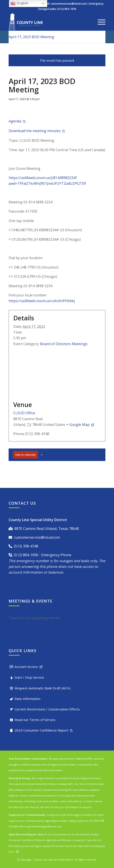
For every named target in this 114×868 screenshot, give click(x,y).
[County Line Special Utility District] (47, 22)
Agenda (15, 121)
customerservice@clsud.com (69, 4)
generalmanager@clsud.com (45, 826)
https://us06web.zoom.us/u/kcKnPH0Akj (42, 301)
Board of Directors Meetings (64, 344)
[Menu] (99, 22)
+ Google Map (78, 425)
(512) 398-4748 (26, 546)
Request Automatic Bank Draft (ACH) (42, 688)
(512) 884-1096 (26, 555)
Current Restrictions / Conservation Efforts (47, 709)
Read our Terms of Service (35, 720)
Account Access (26, 667)
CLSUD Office (24, 413)
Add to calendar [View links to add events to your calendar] (25, 455)
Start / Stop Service (29, 677)
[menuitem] (99, 22)
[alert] (57, 618)
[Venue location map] (57, 373)
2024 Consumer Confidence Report (41, 730)
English (19, 4)
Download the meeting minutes (35, 131)
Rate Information (27, 699)
